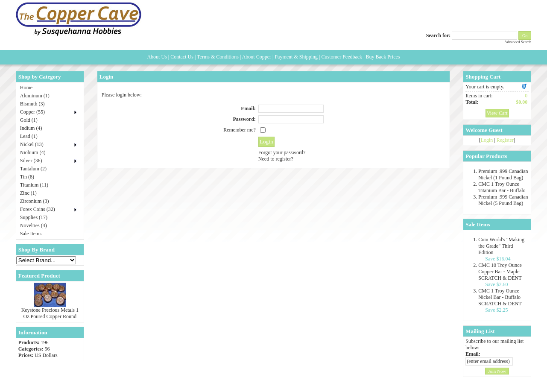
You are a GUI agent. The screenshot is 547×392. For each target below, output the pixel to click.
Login (487, 140)
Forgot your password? (282, 152)
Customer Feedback (342, 57)
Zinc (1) (28, 193)
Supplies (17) (34, 217)
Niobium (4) (33, 152)
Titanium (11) (34, 185)
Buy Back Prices (383, 57)
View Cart (497, 113)
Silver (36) (31, 161)
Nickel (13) (32, 144)
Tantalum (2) (33, 169)
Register (505, 140)
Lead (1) (29, 136)
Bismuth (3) (32, 104)
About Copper (257, 57)
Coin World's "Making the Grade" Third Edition (501, 246)
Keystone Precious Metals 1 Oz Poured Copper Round (50, 313)
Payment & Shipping (296, 57)
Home (26, 88)
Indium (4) (31, 128)
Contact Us (182, 57)
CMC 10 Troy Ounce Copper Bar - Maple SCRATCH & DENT (500, 272)
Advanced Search (518, 42)
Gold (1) (29, 120)
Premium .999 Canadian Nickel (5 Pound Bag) (503, 200)
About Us (157, 57)
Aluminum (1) (35, 96)
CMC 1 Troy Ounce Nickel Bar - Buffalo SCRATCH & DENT (500, 297)
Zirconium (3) (35, 201)
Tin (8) (27, 177)
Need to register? (276, 159)
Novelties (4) (34, 225)
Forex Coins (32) (38, 209)
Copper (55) (32, 112)
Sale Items (31, 234)
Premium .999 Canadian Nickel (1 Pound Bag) (503, 174)
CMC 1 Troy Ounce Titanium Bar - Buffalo (502, 187)
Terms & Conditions (218, 57)
